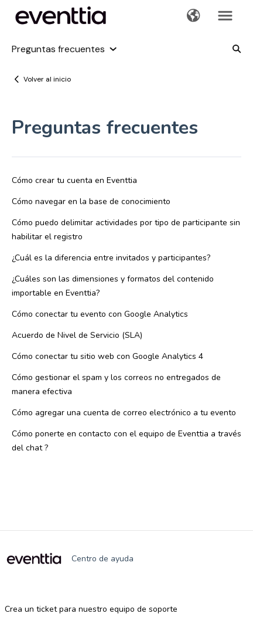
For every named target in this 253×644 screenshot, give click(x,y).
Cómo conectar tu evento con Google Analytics (100, 314)
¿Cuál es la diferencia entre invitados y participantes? (111, 258)
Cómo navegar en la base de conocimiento (91, 201)
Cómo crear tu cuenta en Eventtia (74, 180)
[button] (194, 16)
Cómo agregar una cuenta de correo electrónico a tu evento (124, 413)
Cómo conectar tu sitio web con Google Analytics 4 (107, 356)
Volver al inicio (47, 79)
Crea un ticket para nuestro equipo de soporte (91, 609)
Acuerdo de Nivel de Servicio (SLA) (77, 335)
